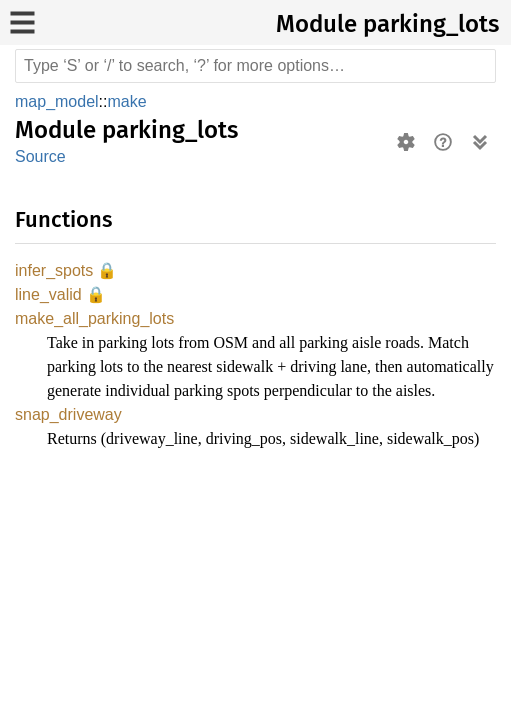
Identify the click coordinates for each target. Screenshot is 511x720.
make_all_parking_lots (97, 321)
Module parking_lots (387, 24)
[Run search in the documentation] (255, 66)
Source (40, 156)
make (131, 101)
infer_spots (55, 271)
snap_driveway (69, 442)
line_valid (51, 296)
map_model (59, 101)
